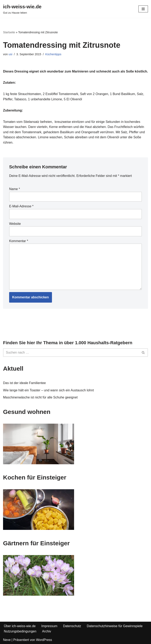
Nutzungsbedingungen (20, 631)
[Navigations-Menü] (143, 9)
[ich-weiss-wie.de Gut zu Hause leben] (22, 9)
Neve (7, 640)
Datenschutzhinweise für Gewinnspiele (115, 626)
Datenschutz (72, 626)
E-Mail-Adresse (21, 206)
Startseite (9, 32)
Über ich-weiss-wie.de (20, 626)
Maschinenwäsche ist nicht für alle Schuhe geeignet (40, 397)
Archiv (46, 631)
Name (15, 189)
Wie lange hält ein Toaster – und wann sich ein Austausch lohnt (48, 390)
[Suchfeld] (71, 353)
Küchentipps (53, 54)
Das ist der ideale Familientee (24, 383)
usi (10, 54)
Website (15, 224)
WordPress (44, 640)
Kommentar (19, 241)
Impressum (49, 626)
